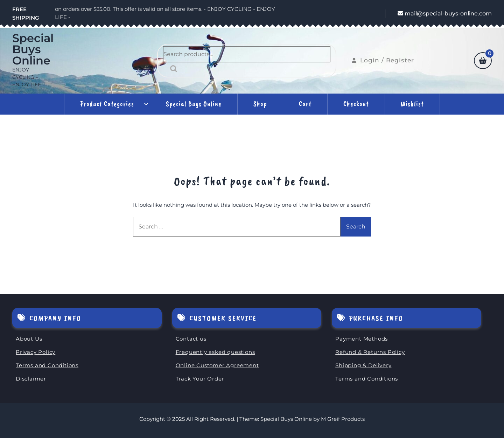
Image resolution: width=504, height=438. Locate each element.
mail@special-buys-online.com (445, 13)
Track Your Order (200, 379)
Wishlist (412, 104)
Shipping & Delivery (363, 365)
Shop (260, 104)
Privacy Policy (36, 352)
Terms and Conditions (47, 365)
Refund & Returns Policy (370, 352)
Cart (305, 104)
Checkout (356, 104)
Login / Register (383, 60)
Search (172, 69)
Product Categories (107, 104)
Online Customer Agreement (217, 365)
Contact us (191, 339)
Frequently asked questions (215, 352)
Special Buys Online (33, 49)
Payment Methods (362, 339)
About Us (29, 339)
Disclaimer (31, 379)
